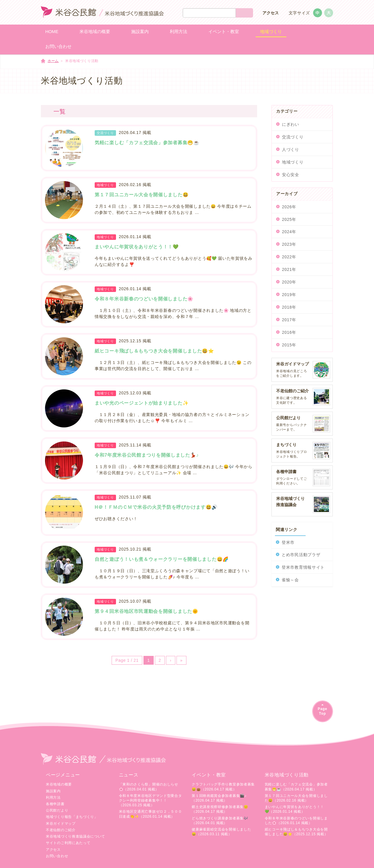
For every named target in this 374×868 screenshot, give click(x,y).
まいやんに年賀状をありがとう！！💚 (137, 247)
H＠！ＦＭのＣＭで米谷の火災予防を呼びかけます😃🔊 (156, 507)
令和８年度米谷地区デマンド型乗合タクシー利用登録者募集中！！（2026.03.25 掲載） (150, 800)
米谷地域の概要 (59, 784)
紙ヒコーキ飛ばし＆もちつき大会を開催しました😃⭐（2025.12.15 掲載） (296, 832)
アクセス (271, 13)
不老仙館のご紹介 (61, 830)
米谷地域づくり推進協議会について (76, 836)
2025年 (289, 219)
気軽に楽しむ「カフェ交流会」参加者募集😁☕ (147, 143)
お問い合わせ (57, 856)
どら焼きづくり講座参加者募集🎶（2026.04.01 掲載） (220, 821)
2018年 (289, 307)
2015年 (289, 345)
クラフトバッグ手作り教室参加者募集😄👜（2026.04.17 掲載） (223, 787)
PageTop (323, 711)
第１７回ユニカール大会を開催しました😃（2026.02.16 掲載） (296, 798)
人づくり (291, 149)
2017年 (289, 320)
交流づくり (293, 137)
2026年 (289, 207)
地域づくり (293, 162)
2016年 (289, 332)
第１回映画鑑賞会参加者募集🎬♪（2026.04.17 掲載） (219, 798)
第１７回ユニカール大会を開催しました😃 (142, 195)
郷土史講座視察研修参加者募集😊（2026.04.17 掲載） (220, 809)
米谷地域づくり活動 (287, 775)
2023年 (289, 244)
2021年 (289, 269)
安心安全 (291, 175)
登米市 (288, 542)
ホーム (53, 61)
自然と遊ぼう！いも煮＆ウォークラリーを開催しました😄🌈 (162, 559)
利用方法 (53, 797)
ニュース (129, 775)
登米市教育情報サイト (303, 567)
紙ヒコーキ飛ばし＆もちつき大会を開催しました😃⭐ (154, 351)
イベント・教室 (209, 775)
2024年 (289, 232)
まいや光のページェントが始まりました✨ (142, 403)
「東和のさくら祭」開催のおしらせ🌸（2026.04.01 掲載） (149, 787)
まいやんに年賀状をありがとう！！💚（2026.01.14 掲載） (294, 809)
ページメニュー (63, 775)
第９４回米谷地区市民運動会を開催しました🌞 (147, 611)
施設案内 (53, 791)
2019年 (289, 295)
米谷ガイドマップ (61, 824)
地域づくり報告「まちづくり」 (72, 817)
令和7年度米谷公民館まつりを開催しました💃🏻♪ (147, 455)
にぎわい (291, 124)
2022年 (289, 257)
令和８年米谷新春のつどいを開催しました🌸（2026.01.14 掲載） (296, 821)
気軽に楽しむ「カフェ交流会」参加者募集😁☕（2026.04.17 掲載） (296, 787)
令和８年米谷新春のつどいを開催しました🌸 (144, 299)
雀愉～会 (290, 580)
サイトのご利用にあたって (68, 843)
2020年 (289, 282)
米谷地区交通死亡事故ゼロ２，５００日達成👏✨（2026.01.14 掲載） (150, 814)
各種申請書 (55, 804)
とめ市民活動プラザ (301, 555)
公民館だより (57, 810)
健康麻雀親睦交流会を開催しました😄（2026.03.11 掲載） (221, 832)
